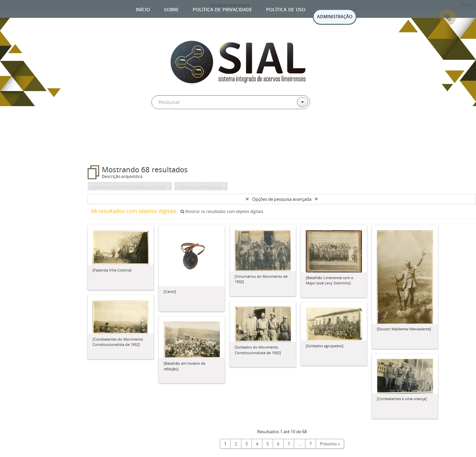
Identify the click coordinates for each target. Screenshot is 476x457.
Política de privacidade (222, 9)
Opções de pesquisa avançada (282, 199)
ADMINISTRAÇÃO (335, 17)
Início (143, 9)
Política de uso (286, 9)
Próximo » (330, 444)
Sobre (171, 9)
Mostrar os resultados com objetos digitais (222, 211)
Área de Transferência (448, 18)
